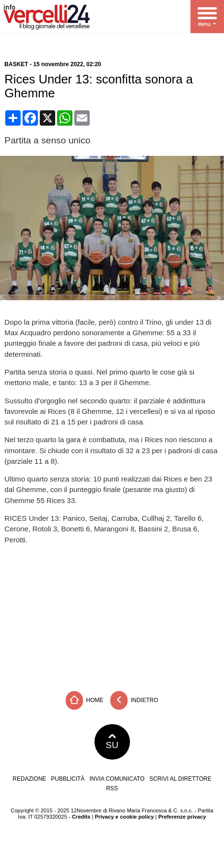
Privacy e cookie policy (124, 817)
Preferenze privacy (182, 817)
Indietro (134, 700)
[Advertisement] (112, 615)
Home (84, 700)
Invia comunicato (117, 779)
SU (112, 742)
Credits (81, 817)
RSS (112, 788)
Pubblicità (68, 779)
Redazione (29, 779)
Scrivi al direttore (180, 779)
